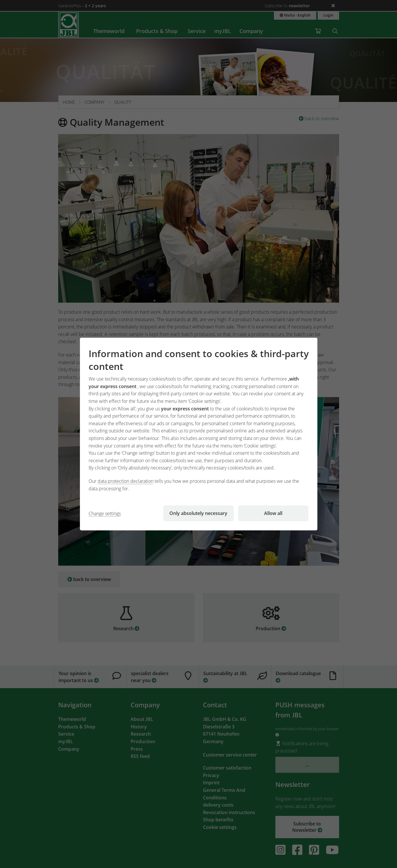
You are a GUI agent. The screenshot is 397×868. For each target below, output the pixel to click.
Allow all (273, 513)
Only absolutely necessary (198, 513)
